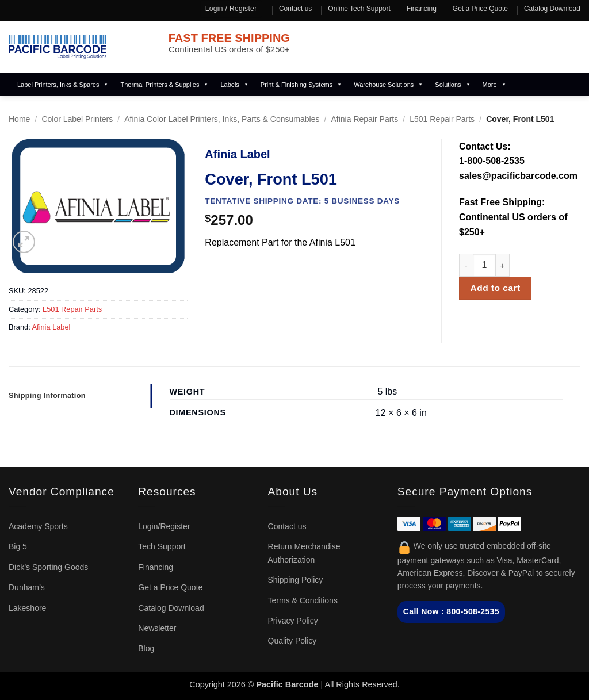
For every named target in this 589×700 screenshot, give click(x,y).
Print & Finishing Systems (301, 85)
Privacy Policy (293, 621)
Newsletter (157, 628)
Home (19, 119)
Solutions (453, 85)
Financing (422, 9)
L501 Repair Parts (442, 119)
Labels (234, 85)
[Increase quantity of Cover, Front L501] (503, 265)
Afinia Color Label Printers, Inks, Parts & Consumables (222, 119)
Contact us (295, 9)
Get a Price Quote (480, 9)
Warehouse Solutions (389, 85)
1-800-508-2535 (492, 161)
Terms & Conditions (303, 600)
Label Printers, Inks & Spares (63, 85)
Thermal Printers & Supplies (165, 85)
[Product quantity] (484, 265)
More (495, 85)
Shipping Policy (296, 580)
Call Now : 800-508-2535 (451, 611)
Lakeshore (27, 608)
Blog (146, 648)
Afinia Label (51, 327)
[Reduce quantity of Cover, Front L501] (466, 265)
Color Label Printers (77, 119)
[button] (24, 242)
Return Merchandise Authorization (304, 553)
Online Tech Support (359, 9)
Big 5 (18, 546)
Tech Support (162, 546)
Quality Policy (292, 641)
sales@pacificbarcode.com (518, 176)
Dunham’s (27, 587)
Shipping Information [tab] (47, 395)
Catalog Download (552, 9)
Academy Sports (38, 526)
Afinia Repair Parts (365, 119)
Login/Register (164, 526)
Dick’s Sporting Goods (48, 567)
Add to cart (496, 288)
